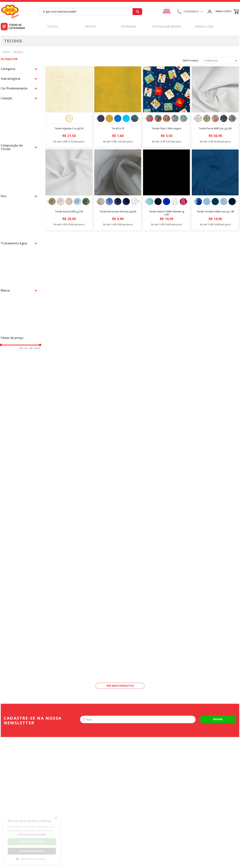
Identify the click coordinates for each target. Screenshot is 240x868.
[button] (20, 69)
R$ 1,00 (23, 348)
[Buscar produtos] (137, 12)
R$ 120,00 (34, 348)
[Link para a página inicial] (5, 52)
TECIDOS (18, 52)
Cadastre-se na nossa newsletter (33, 720)
